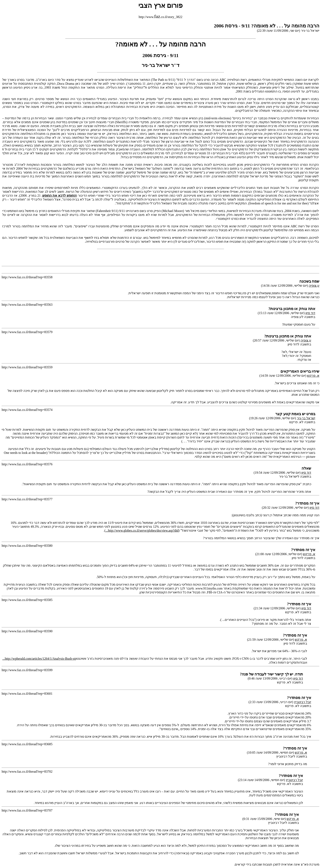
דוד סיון (310, 313)
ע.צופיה (314, 286)
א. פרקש (313, 376)
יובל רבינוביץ (303, 702)
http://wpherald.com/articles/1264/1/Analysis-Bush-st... (39, 659)
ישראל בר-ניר (306, 418)
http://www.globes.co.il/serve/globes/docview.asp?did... (142, 530)
